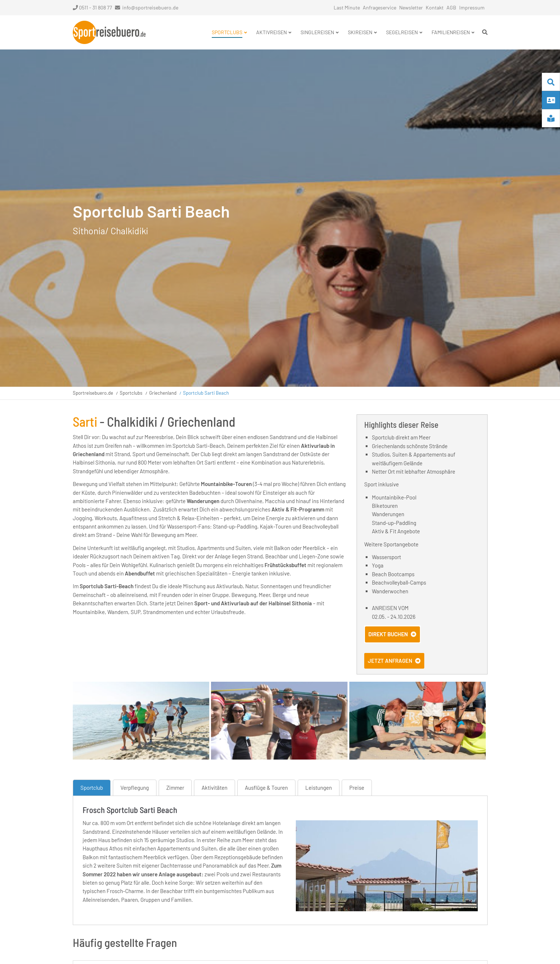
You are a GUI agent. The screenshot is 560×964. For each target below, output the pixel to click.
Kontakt (435, 7)
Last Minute (347, 7)
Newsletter (411, 7)
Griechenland (163, 393)
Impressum (472, 7)
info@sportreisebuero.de (150, 7)
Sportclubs (131, 393)
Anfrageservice (380, 7)
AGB (451, 7)
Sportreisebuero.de (93, 393)
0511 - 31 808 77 (92, 7)
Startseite (109, 32)
